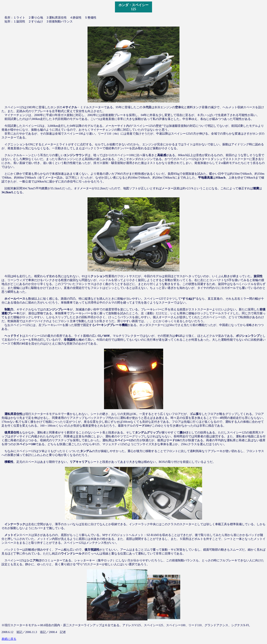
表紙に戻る (9, 639)
